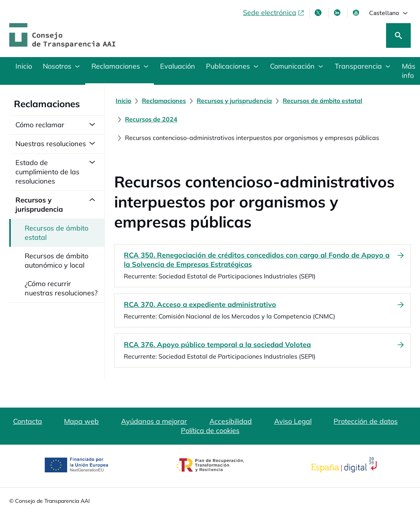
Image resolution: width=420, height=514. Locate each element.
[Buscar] (398, 35)
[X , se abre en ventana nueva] (319, 13)
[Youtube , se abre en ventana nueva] (357, 13)
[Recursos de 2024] (151, 119)
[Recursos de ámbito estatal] (322, 101)
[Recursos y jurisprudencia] (234, 101)
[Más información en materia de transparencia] (408, 71)
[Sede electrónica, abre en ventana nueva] (274, 13)
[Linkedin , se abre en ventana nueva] (338, 13)
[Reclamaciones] (164, 101)
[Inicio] (123, 101)
